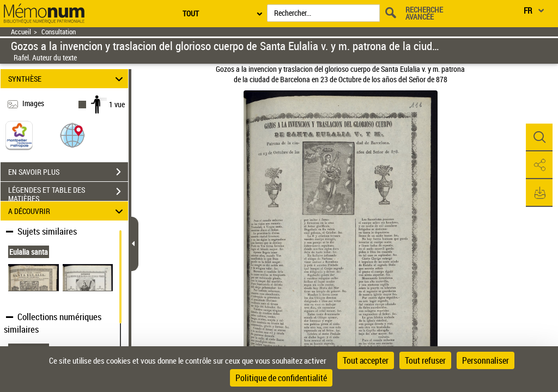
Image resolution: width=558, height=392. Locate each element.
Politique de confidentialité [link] (281, 378)
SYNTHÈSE (67, 79)
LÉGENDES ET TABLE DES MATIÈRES (68, 193)
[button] (72, 135)
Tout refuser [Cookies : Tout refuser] (425, 360)
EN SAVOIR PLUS (68, 172)
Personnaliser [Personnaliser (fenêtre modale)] (486, 360)
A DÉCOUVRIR (67, 211)
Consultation (59, 32)
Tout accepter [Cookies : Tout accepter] (366, 360)
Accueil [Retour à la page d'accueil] (21, 32)
